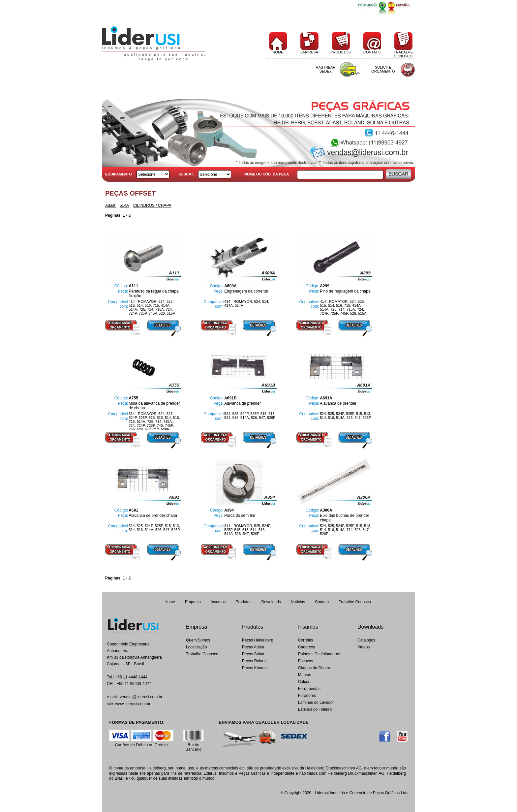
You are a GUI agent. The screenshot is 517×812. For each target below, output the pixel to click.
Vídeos (364, 647)
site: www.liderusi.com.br (129, 704)
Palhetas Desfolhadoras (319, 654)
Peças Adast (253, 647)
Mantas (304, 675)
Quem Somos (198, 640)
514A (124, 205)
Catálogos (366, 640)
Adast (111, 205)
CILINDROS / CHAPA (152, 205)
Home (170, 602)
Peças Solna (253, 654)
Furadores (307, 696)
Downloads (271, 602)
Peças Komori (254, 668)
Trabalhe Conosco (355, 602)
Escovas (305, 661)
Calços (304, 682)
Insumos (218, 602)
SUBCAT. (186, 174)
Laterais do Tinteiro (315, 709)
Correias (305, 640)
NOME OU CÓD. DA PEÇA (267, 174)
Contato (322, 602)
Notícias (298, 602)
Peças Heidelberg (258, 640)
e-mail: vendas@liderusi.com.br (135, 697)
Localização (196, 647)
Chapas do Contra (314, 668)
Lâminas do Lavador (316, 703)
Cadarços (306, 647)
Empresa (193, 602)
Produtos (243, 602)
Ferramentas (309, 689)
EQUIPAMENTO (119, 174)
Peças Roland (254, 661)
